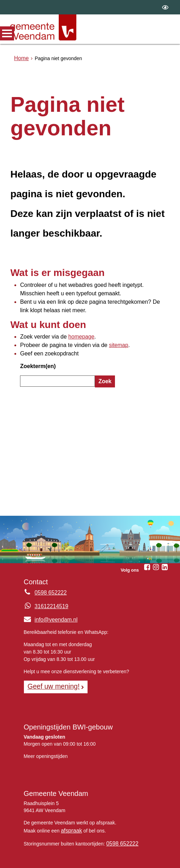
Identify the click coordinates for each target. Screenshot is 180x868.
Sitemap (79, 852)
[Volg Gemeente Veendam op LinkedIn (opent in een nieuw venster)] (165, 542)
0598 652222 (120, 815)
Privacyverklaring (115, 852)
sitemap (106, 329)
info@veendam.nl (48, 594)
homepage (73, 322)
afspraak (70, 803)
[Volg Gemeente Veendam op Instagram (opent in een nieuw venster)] (156, 542)
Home (21, 58)
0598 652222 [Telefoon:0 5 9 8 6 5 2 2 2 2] (49, 568)
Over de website (44, 852)
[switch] (165, 7)
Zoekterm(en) (36, 347)
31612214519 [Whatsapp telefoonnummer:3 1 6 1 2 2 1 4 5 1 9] (49, 581)
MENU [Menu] (7, 33)
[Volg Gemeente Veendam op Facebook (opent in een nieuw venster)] (147, 542)
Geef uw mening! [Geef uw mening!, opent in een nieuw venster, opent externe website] (50, 660)
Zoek (104, 361)
